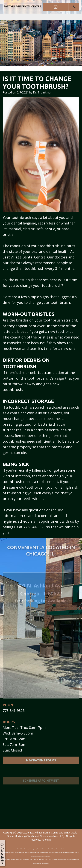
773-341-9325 (14, 711)
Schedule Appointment (41, 786)
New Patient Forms (41, 764)
